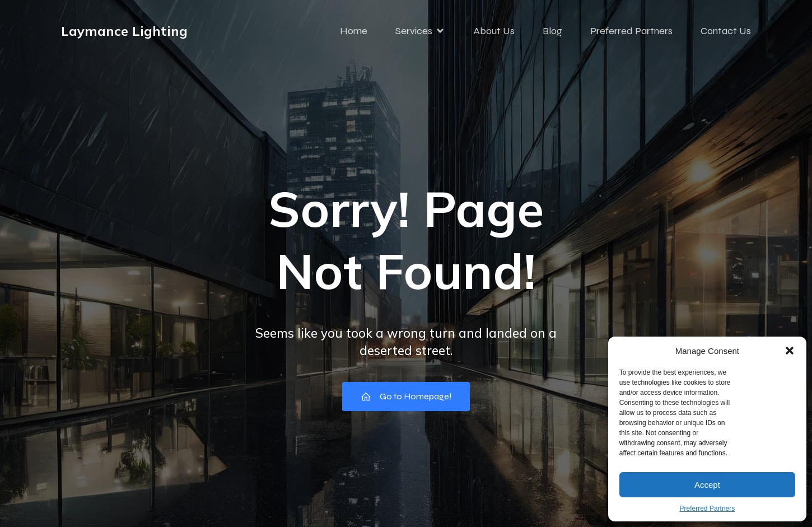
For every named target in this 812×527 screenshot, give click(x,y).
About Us (494, 31)
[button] (790, 351)
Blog (552, 31)
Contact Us (726, 31)
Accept (707, 485)
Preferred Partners (708, 509)
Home (354, 31)
